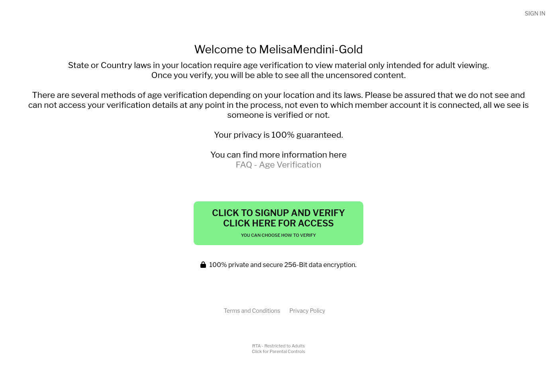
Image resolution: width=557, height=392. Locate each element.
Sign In (535, 13)
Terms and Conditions (252, 311)
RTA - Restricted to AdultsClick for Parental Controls (278, 349)
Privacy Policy (307, 311)
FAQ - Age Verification (278, 165)
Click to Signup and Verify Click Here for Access (278, 223)
